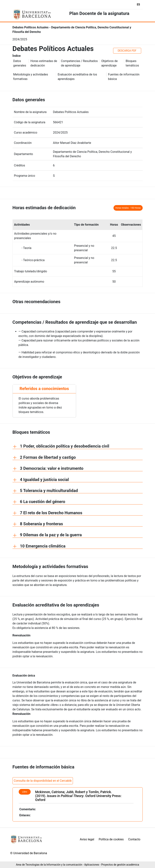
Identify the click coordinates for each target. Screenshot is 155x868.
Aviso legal (87, 839)
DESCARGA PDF (127, 51)
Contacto (134, 839)
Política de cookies (111, 839)
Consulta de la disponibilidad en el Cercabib (43, 781)
